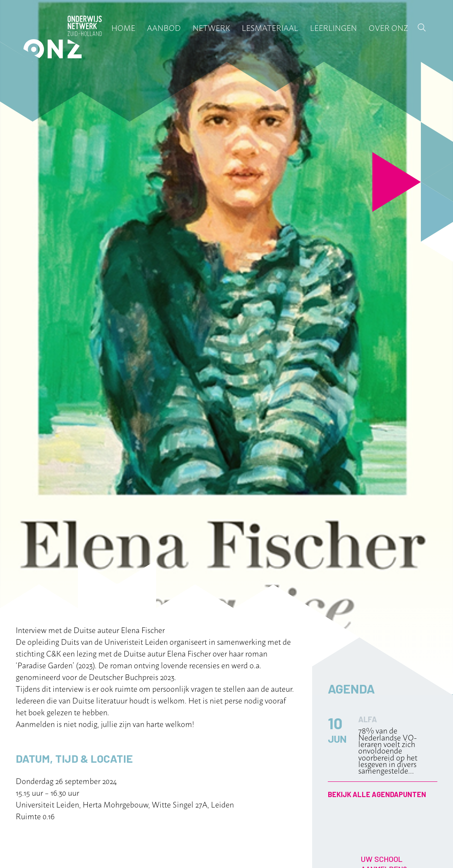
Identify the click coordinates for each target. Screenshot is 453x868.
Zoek (422, 27)
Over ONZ (388, 27)
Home (123, 27)
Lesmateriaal (270, 27)
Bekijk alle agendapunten (377, 794)
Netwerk (211, 27)
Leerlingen (333, 27)
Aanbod (164, 27)
